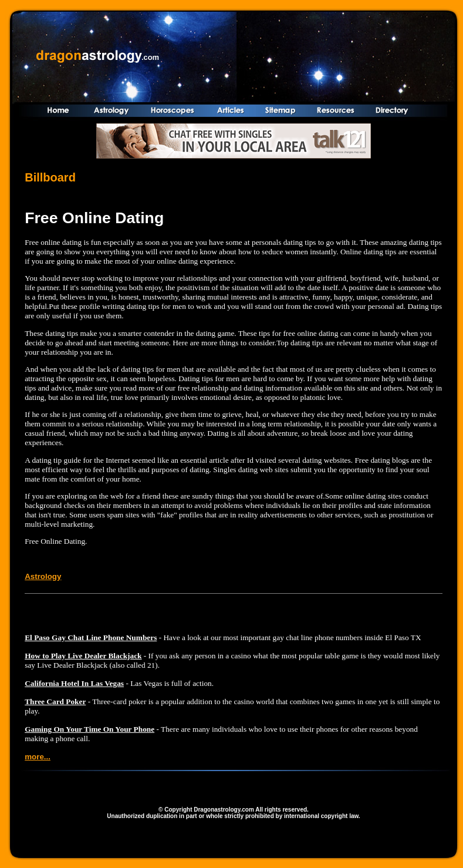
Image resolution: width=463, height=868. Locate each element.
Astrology (43, 576)
